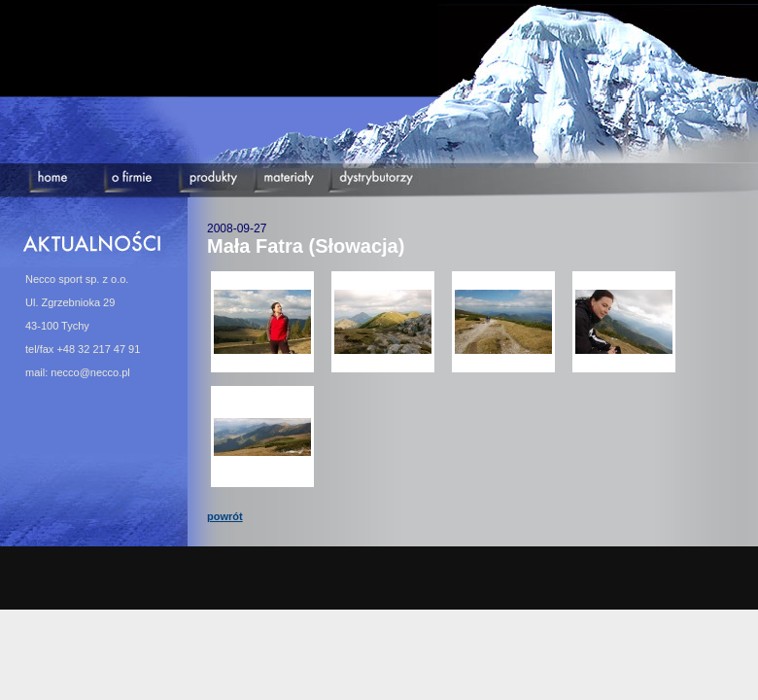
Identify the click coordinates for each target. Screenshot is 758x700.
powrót (225, 516)
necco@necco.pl (90, 372)
